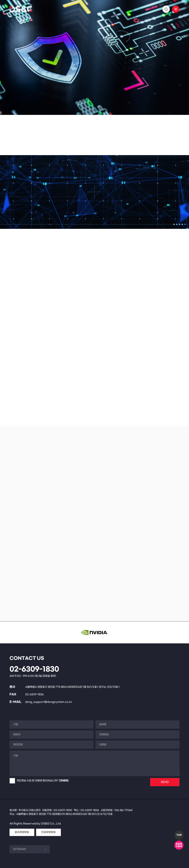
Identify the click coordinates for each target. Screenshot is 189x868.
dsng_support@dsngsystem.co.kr (49, 702)
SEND (165, 782)
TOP (179, 835)
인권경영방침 (48, 832)
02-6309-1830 (34, 669)
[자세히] (64, 781)
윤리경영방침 (22, 832)
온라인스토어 (179, 845)
